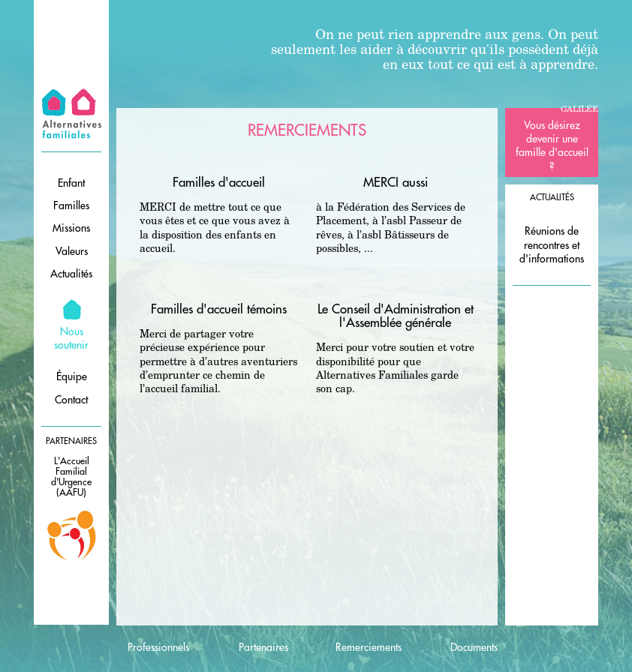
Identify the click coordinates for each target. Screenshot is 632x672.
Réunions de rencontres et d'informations (552, 244)
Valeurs (72, 251)
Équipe (72, 376)
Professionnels (158, 647)
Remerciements (369, 647)
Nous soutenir (71, 338)
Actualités (71, 274)
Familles (71, 205)
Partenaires (263, 647)
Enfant (71, 183)
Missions (71, 228)
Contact (71, 400)
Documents (474, 647)
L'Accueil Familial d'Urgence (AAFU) (71, 477)
